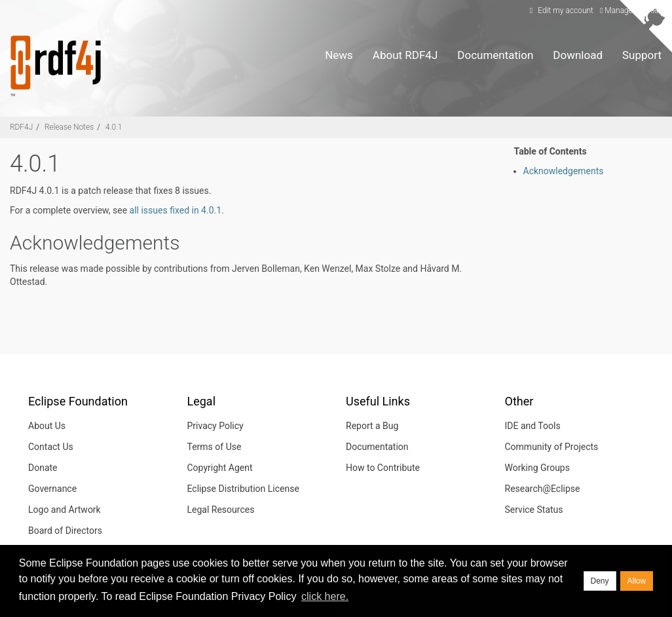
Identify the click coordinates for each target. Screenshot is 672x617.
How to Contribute (383, 468)
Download (578, 55)
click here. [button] (325, 596)
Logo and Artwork (65, 510)
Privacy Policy (215, 426)
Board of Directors (65, 531)
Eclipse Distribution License (243, 489)
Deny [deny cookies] (600, 581)
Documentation (495, 55)
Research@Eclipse (543, 489)
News (339, 55)
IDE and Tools (533, 426)
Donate (43, 468)
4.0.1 (114, 127)
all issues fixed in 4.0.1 (176, 210)
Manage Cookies (631, 10)
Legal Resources (221, 510)
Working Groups (537, 468)
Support (642, 55)
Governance (52, 489)
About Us (47, 426)
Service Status (534, 510)
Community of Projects (552, 447)
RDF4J (21, 127)
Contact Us (51, 447)
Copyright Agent (220, 468)
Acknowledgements (564, 171)
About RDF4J (405, 55)
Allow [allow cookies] (637, 581)
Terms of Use (215, 447)
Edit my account (560, 10)
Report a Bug (372, 426)
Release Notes (69, 127)
